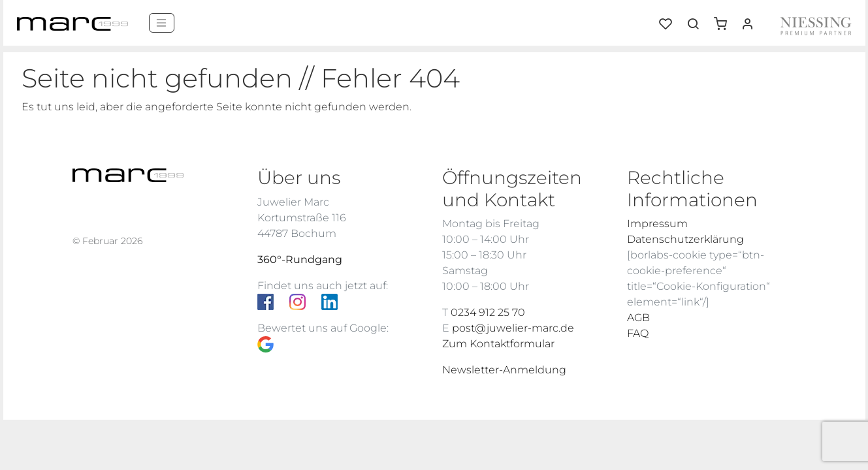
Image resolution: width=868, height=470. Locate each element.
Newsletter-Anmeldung (504, 370)
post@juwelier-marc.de (513, 328)
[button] (725, 19)
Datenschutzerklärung (685, 239)
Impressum (657, 224)
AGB (638, 318)
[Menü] (162, 23)
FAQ (638, 333)
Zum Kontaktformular (498, 344)
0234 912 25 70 (488, 312)
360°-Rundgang (300, 259)
